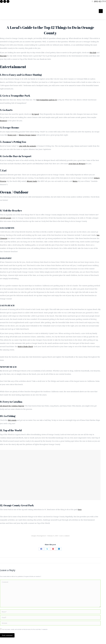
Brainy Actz (12, 135)
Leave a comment (64, 536)
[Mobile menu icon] (101, 11)
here (80, 509)
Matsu (75, 181)
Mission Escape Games (27, 135)
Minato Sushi (32, 181)
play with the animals (28, 146)
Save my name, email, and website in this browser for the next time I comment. (25, 629)
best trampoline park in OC (47, 100)
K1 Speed (35, 114)
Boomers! (4, 121)
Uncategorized (41, 536)
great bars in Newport (77, 164)
